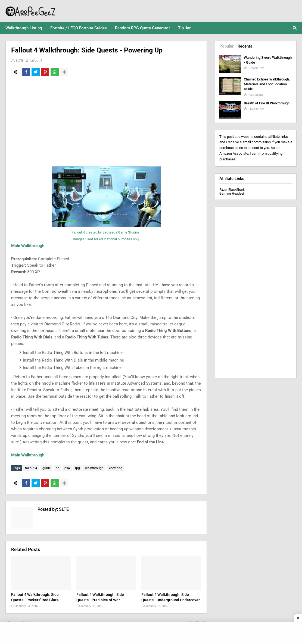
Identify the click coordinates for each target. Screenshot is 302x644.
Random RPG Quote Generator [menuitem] (142, 28)
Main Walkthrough (28, 246)
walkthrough (94, 468)
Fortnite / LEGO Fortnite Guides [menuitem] (79, 28)
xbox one (115, 468)
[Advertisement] (106, 121)
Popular (226, 46)
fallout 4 (36, 60)
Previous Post (19, 621)
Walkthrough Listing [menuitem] (24, 28)
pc (57, 468)
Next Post (197, 621)
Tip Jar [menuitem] (184, 28)
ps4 (67, 468)
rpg (77, 468)
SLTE (19, 60)
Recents (245, 46)
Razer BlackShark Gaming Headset (232, 192)
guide (46, 468)
